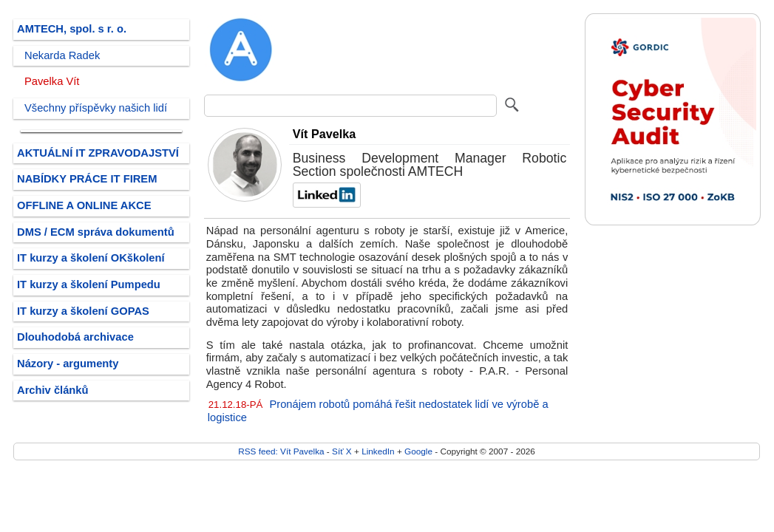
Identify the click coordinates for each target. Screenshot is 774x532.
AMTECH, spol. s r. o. (72, 29)
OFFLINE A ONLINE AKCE (84, 205)
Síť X (342, 451)
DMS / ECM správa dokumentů (96, 232)
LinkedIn (378, 451)
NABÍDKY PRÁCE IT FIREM (87, 179)
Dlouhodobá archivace (75, 337)
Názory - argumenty (68, 364)
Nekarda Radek (62, 55)
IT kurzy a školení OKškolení (91, 258)
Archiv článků (53, 390)
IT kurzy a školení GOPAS (83, 311)
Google (418, 451)
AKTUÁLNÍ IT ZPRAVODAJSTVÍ (98, 153)
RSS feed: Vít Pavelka (281, 451)
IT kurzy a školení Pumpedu (89, 284)
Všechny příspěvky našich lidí (96, 108)
